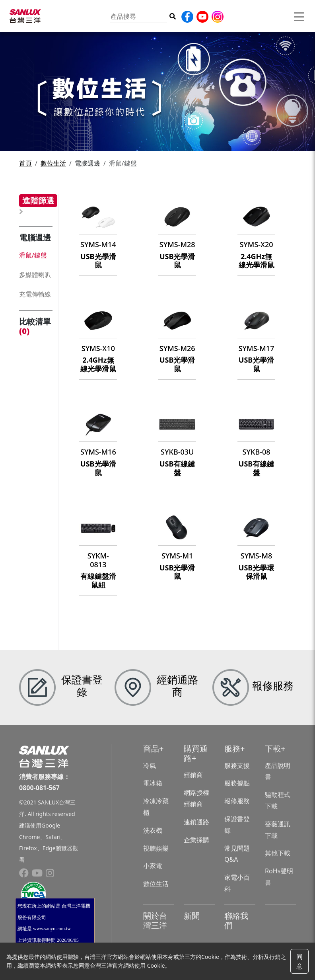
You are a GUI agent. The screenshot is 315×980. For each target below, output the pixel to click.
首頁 (25, 163)
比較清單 (35, 326)
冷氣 (150, 765)
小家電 (153, 866)
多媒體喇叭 (35, 275)
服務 (232, 749)
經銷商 (193, 775)
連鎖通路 (196, 822)
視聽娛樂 (156, 848)
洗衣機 (153, 830)
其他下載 (278, 853)
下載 (273, 749)
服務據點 (237, 783)
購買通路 (196, 753)
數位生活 (53, 163)
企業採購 (196, 840)
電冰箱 (153, 783)
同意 (299, 961)
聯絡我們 (236, 920)
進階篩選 (38, 200)
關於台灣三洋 (155, 920)
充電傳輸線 (35, 294)
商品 (151, 749)
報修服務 (237, 801)
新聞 (192, 916)
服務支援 (237, 765)
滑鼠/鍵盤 (33, 255)
